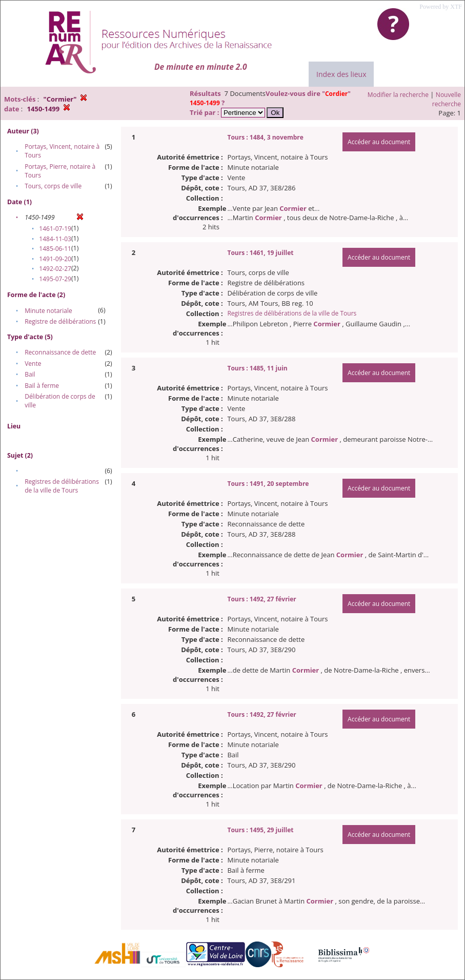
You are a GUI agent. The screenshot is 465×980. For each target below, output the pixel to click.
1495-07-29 (55, 279)
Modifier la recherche (398, 95)
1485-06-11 (55, 249)
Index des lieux (341, 74)
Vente (33, 364)
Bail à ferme (42, 386)
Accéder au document (379, 142)
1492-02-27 (55, 269)
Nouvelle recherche (447, 99)
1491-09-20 (55, 259)
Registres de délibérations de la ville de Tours (62, 486)
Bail (30, 374)
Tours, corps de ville (53, 186)
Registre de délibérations (60, 321)
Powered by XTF (441, 7)
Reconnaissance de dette (60, 352)
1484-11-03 (55, 239)
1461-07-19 (55, 229)
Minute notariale (48, 311)
